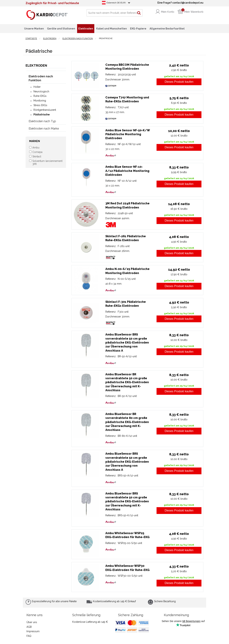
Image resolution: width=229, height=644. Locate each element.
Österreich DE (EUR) (116, 3)
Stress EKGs (40, 105)
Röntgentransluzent (45, 110)
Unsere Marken (34, 29)
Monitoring (40, 101)
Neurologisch (41, 91)
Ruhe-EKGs (40, 96)
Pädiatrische (42, 115)
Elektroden (36, 65)
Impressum (33, 631)
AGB (29, 627)
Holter (37, 87)
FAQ (29, 636)
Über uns (32, 622)
